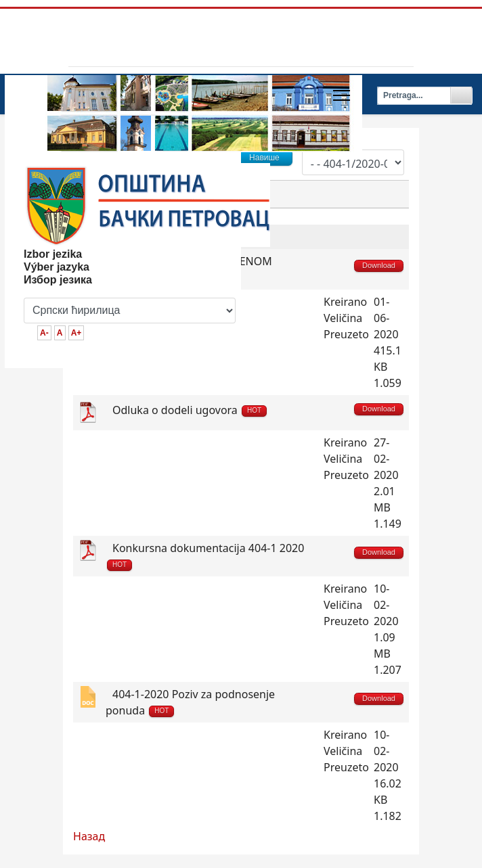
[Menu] (342, 95)
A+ (76, 333)
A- (44, 333)
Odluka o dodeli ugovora (175, 410)
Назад (89, 836)
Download (379, 409)
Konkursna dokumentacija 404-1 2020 (208, 548)
